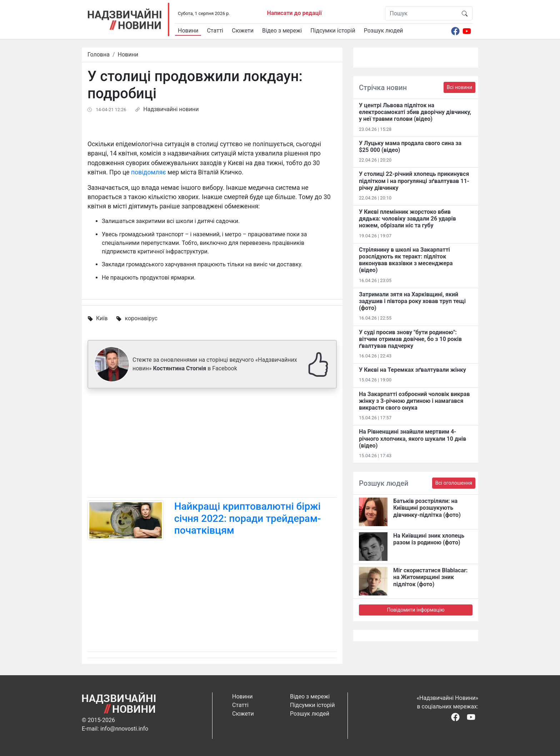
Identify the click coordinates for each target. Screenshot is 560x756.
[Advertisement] (212, 444)
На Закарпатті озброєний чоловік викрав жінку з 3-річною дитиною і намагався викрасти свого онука (414, 401)
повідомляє (149, 172)
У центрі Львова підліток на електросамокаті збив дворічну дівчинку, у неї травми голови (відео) (415, 112)
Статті (215, 31)
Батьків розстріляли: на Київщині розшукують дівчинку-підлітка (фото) (427, 508)
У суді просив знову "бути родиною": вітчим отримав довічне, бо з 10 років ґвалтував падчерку (410, 339)
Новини (188, 31)
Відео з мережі (282, 31)
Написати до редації (294, 13)
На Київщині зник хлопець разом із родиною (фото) (429, 539)
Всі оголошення (454, 483)
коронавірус (141, 318)
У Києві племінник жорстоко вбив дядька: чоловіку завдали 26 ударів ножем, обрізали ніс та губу (407, 219)
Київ (102, 318)
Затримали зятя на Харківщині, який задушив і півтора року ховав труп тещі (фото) (412, 301)
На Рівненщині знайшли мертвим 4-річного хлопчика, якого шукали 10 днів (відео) (412, 438)
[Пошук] (421, 13)
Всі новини (459, 87)
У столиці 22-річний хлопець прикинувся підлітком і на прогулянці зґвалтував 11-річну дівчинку (414, 181)
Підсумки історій (333, 31)
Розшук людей (384, 31)
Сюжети (243, 31)
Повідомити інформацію (416, 610)
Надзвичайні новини (171, 109)
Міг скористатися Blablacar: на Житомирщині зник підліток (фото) (430, 577)
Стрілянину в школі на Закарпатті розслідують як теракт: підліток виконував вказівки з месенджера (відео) (406, 260)
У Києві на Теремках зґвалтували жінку (412, 370)
